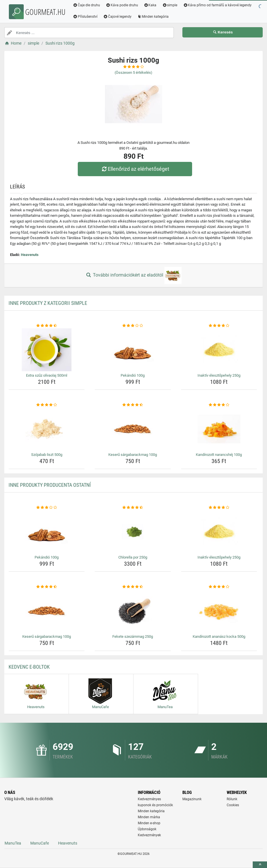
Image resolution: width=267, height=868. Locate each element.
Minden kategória (153, 17)
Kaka (150, 5)
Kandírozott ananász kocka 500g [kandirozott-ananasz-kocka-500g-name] (219, 636)
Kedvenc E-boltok (29, 667)
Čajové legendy (117, 17)
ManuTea (13, 843)
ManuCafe (40, 843)
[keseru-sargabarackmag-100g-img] (133, 429)
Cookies (233, 805)
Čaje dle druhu (86, 5)
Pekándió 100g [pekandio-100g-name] (133, 375)
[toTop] (260, 865)
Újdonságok (147, 829)
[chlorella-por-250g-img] (133, 532)
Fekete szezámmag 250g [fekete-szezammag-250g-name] (133, 636)
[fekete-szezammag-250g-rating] (133, 587)
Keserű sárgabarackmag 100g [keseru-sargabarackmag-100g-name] (133, 455)
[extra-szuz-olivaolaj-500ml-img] (47, 350)
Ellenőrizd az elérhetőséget (135, 169)
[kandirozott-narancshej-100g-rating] (219, 405)
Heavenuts (30, 255)
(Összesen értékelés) (133, 73)
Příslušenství (85, 17)
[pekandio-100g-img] (133, 350)
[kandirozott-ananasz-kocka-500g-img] (219, 611)
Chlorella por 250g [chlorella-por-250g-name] (133, 557)
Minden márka (149, 817)
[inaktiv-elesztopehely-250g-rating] (219, 326)
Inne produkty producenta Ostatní (50, 485)
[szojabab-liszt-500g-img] (47, 429)
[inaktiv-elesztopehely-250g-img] (219, 350)
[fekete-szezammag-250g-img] (133, 611)
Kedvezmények (149, 835)
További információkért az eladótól (133, 275)
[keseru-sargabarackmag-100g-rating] (133, 405)
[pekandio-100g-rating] (133, 326)
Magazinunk (192, 799)
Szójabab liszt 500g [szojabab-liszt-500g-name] (47, 455)
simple (170, 5)
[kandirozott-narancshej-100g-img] (219, 429)
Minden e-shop (149, 823)
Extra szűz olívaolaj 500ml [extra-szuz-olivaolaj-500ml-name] (47, 375)
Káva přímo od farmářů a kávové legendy (217, 5)
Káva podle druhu (122, 5)
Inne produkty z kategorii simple (48, 303)
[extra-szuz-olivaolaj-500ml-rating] (47, 326)
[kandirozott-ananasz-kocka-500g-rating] (219, 587)
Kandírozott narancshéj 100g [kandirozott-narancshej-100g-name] (219, 455)
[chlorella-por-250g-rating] (133, 508)
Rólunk (232, 799)
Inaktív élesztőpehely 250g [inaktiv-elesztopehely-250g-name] (219, 375)
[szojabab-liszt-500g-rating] (47, 405)
